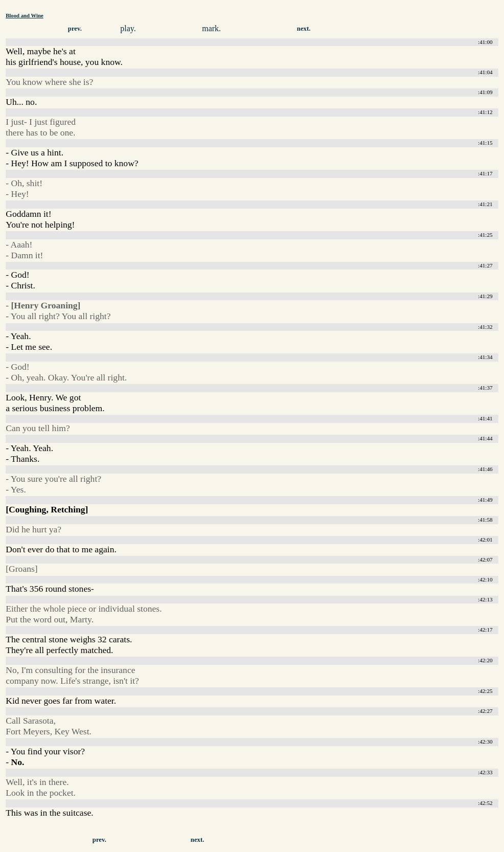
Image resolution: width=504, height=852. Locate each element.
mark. (211, 28)
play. (128, 28)
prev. (75, 29)
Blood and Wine (24, 15)
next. (304, 29)
